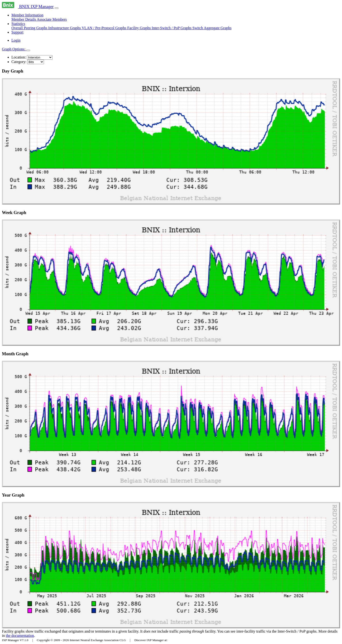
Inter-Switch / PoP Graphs (172, 28)
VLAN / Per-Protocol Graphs (104, 28)
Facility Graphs (140, 28)
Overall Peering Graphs (30, 28)
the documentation (20, 636)
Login (16, 40)
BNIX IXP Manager (28, 7)
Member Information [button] (27, 15)
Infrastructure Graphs (65, 28)
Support (17, 32)
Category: (19, 62)
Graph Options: (14, 49)
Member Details (24, 19)
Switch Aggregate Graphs (212, 28)
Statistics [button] (18, 24)
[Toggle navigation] (57, 8)
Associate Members (52, 19)
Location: (19, 57)
